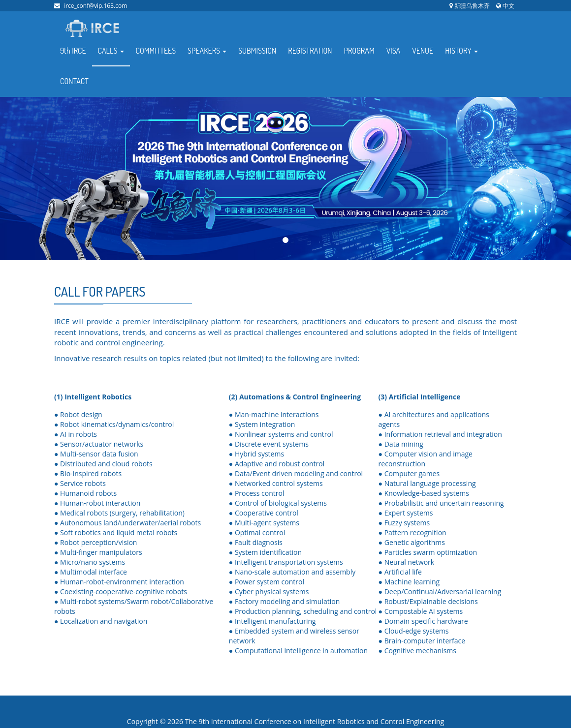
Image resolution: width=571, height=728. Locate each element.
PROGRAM (359, 51)
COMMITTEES (156, 51)
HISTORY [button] (461, 51)
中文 (505, 6)
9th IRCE (73, 51)
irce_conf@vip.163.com (95, 6)
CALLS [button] (111, 51)
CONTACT (74, 81)
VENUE (423, 51)
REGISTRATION (310, 51)
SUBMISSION (257, 51)
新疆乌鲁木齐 (470, 6)
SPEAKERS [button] (207, 51)
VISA (394, 51)
